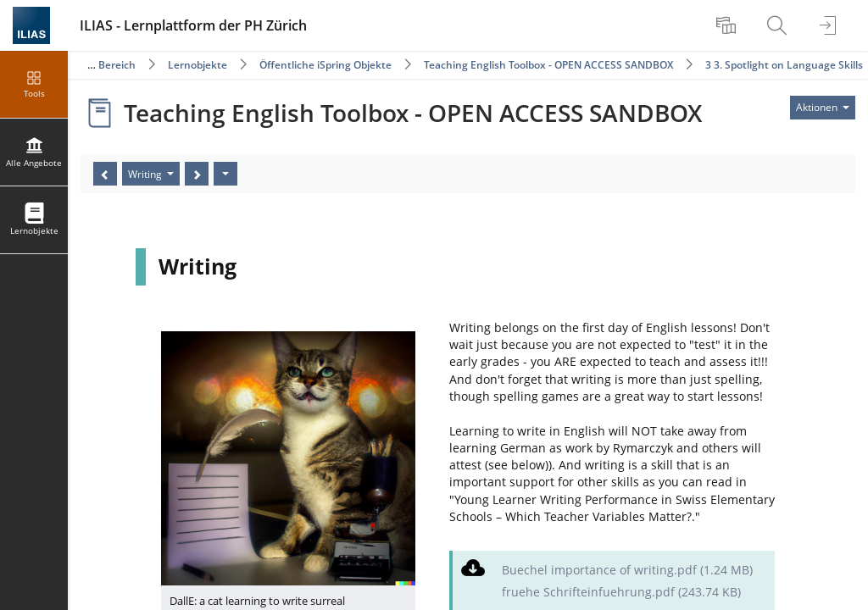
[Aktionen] (225, 174)
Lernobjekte (198, 65)
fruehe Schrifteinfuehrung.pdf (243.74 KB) (621, 592)
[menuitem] (728, 25)
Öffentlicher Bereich (86, 65)
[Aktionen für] (823, 108)
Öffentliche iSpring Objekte (325, 65)
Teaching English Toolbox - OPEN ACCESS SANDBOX (548, 65)
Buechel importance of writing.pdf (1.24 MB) (627, 570)
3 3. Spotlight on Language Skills (784, 65)
